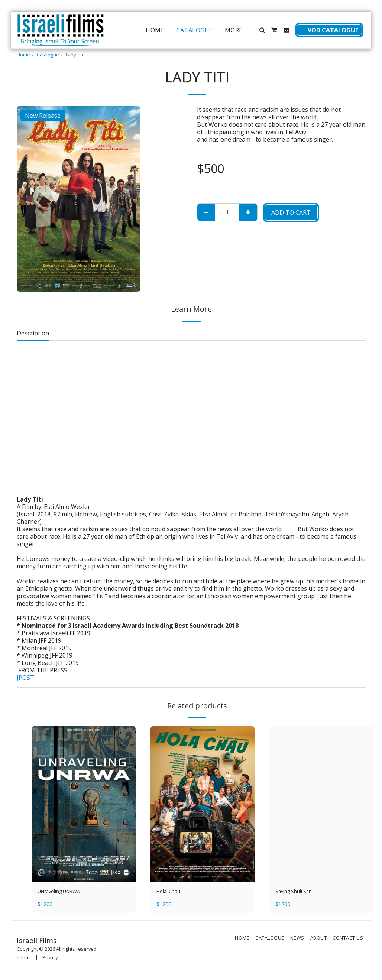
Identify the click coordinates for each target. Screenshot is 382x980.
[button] (262, 30)
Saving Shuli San (298, 892)
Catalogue (48, 55)
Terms (24, 959)
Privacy (50, 959)
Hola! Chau (171, 892)
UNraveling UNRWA (65, 892)
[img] (84, 804)
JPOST (25, 678)
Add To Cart (291, 212)
